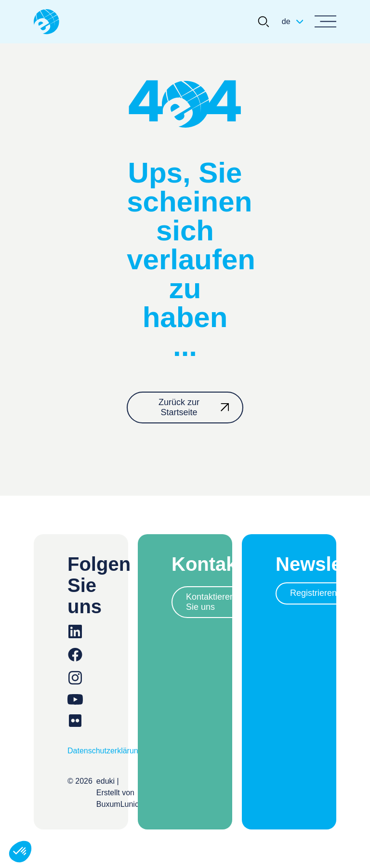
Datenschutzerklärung (105, 751)
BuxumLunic (118, 804)
